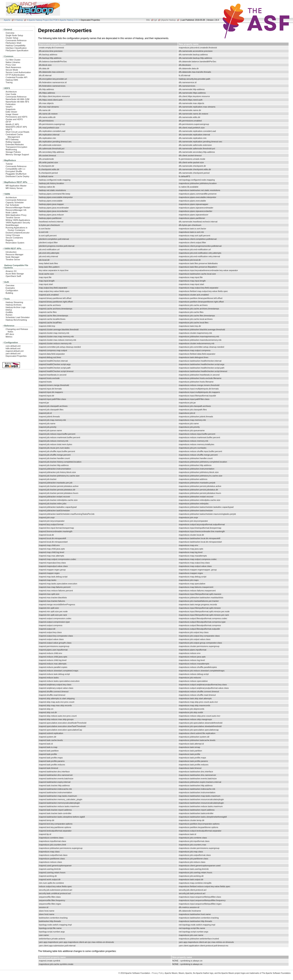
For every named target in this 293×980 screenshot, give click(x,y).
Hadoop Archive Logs (16, 307)
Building (9, 293)
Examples (10, 288)
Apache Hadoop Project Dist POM (43, 20)
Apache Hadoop (169, 20)
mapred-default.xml (15, 351)
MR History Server (14, 188)
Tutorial (9, 164)
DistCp (9, 310)
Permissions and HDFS (17, 117)
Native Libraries (13, 62)
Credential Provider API (17, 77)
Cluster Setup (12, 38)
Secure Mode (12, 70)
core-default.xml (13, 346)
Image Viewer (12, 114)
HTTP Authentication (15, 75)
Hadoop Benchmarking (16, 320)
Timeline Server (13, 218)
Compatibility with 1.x (15, 169)
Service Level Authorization (18, 72)
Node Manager (13, 257)
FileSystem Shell (13, 43)
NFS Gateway (12, 139)
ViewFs (9, 107)
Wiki (148, 20)
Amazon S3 (11, 271)
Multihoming (11, 149)
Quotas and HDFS (14, 119)
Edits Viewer (11, 112)
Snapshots (11, 109)
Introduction (11, 252)
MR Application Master (16, 186)
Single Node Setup (14, 35)
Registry (9, 240)
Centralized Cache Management (14, 136)
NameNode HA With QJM (17, 99)
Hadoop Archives (14, 305)
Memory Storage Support (17, 155)
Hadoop (19, 20)
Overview (10, 33)
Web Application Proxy (16, 215)
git (156, 20)
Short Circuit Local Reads (17, 132)
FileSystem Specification (17, 50)
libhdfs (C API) (12, 124)
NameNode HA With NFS (17, 102)
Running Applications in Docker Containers (17, 229)
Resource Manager (14, 254)
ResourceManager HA (16, 210)
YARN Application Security (18, 223)
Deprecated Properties (16, 356)
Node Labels (11, 213)
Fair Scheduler (12, 205)
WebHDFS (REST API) (16, 127)
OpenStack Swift (13, 276)
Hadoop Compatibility (16, 45)
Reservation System (15, 243)
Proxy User (11, 65)
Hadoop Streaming (14, 302)
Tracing (9, 82)
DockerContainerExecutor (18, 233)
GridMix (9, 312)
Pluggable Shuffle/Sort (16, 174)
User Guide (11, 94)
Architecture (11, 92)
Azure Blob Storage (15, 274)
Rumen (9, 315)
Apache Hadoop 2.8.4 (69, 20)
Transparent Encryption (16, 147)
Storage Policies (13, 152)
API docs (10, 334)
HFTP (8, 122)
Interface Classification (16, 48)
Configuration (12, 290)
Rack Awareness (13, 67)
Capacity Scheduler (15, 202)
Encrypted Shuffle (14, 171)
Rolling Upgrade (13, 142)
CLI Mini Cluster (13, 60)
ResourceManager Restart (18, 207)
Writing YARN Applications (18, 220)
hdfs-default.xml (13, 348)
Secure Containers (14, 238)
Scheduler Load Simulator (18, 317)
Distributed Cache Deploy (17, 176)
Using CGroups (13, 235)
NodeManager (12, 225)
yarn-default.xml (13, 353)
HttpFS (9, 129)
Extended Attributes (15, 144)
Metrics (9, 337)
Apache (7, 20)
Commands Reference (16, 40)
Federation (11, 104)
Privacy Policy (158, 973)
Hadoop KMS (12, 80)
